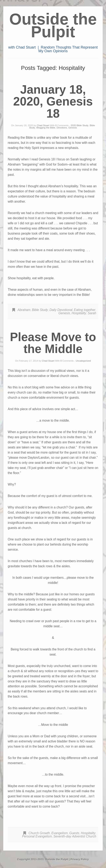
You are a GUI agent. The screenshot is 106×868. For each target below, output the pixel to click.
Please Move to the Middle (53, 343)
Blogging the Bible (46, 128)
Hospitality (79, 313)
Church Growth (39, 833)
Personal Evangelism (37, 836)
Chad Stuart (43, 125)
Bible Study (40, 310)
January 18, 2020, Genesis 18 (53, 101)
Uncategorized (83, 361)
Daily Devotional (61, 310)
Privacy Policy (80, 859)
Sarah (92, 313)
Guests (74, 833)
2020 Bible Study (80, 125)
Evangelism (60, 833)
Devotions (62, 128)
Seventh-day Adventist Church (75, 836)
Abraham (24, 310)
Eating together (85, 310)
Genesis (73, 128)
